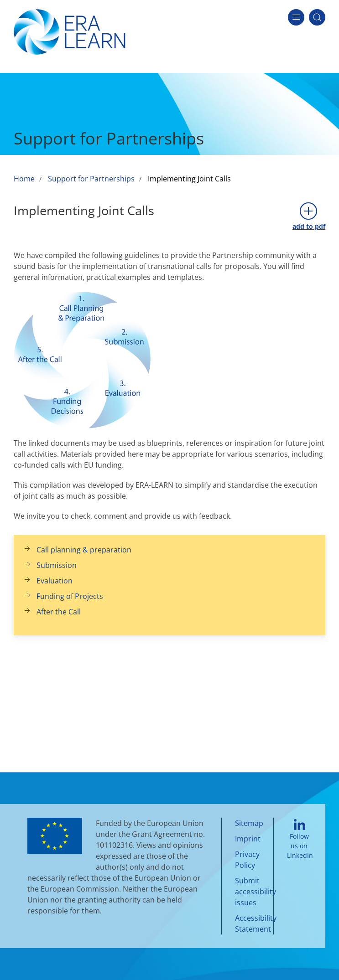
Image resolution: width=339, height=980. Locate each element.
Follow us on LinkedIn (300, 840)
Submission (50, 565)
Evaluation (48, 581)
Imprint (248, 839)
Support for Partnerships (91, 179)
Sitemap (249, 823)
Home (24, 179)
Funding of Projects (63, 596)
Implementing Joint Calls (189, 179)
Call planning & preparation (77, 550)
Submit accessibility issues (256, 892)
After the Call (52, 612)
